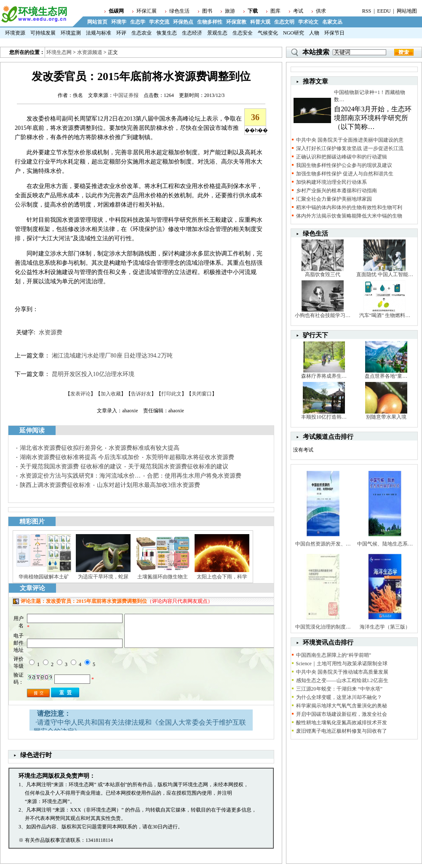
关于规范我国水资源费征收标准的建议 (178, 466)
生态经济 (192, 33)
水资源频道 (90, 52)
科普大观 (260, 22)
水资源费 (51, 332)
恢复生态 (167, 33)
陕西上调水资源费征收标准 (55, 485)
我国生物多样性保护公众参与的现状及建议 (344, 165)
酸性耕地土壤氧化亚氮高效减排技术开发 (342, 723)
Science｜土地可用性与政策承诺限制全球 (342, 664)
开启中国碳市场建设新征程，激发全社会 (342, 714)
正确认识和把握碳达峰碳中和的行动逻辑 (342, 157)
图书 (207, 11)
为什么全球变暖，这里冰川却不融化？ (339, 697)
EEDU (384, 11)
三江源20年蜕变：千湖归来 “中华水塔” (339, 689)
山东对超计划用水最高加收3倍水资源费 (148, 485)
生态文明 (284, 22)
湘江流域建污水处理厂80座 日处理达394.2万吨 (112, 356)
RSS (367, 11)
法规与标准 (99, 33)
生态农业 (142, 33)
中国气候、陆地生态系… (385, 544)
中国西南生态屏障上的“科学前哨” (334, 655)
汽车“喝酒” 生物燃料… (385, 315)
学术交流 (159, 22)
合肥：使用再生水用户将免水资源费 (194, 476)
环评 (121, 33)
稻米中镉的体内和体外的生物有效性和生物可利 (349, 207)
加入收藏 (111, 394)
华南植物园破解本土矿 (44, 577)
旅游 (230, 11)
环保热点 (183, 22)
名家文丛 (332, 22)
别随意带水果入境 (386, 417)
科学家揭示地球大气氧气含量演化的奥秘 (342, 706)
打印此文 (171, 394)
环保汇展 (147, 11)
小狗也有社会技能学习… (323, 315)
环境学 (119, 22)
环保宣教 (236, 22)
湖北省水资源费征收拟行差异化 (61, 448)
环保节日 (334, 33)
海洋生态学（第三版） (385, 627)
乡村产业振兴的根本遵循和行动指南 (337, 191)
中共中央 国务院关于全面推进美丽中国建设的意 (350, 140)
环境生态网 (59, 52)
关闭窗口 (202, 394)
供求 (321, 11)
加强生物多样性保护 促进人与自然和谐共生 (345, 174)
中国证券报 (126, 95)
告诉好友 (141, 394)
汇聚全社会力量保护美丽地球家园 (334, 199)
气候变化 (268, 33)
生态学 (138, 22)
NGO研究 (294, 33)
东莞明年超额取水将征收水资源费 (190, 457)
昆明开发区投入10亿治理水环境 (93, 374)
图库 (275, 11)
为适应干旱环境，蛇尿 (103, 577)
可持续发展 (43, 33)
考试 (298, 11)
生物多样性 (210, 22)
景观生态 (217, 33)
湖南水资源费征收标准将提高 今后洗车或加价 (80, 457)
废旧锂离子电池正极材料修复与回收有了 (342, 731)
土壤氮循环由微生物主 (163, 577)
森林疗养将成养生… (324, 376)
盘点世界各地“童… (386, 376)
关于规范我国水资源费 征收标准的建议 (71, 466)
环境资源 (15, 33)
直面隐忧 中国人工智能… (385, 274)
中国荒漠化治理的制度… (323, 627)
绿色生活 (179, 11)
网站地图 (407, 11)
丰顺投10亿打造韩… (324, 417)
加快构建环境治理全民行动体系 (331, 182)
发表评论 (80, 394)
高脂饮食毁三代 (323, 274)
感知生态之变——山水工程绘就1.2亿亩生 (342, 680)
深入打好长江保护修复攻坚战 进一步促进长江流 (350, 148)
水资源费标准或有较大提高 (144, 448)
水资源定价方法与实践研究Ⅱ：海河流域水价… (80, 476)
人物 (314, 33)
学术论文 (308, 22)
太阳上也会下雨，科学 (222, 577)
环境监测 (71, 33)
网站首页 (97, 22)
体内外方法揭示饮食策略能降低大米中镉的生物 (349, 216)
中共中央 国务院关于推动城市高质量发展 (342, 672)
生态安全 (243, 33)
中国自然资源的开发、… (323, 544)
